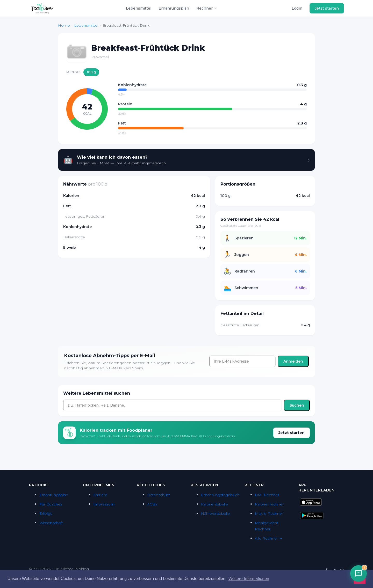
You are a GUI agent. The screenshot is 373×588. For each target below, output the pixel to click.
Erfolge (46, 513)
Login (297, 8)
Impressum (104, 504)
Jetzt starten (327, 8)
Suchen (297, 405)
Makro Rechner (269, 513)
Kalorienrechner (269, 504)
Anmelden (293, 361)
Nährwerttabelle (216, 513)
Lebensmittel (139, 8)
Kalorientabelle (214, 504)
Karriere (100, 495)
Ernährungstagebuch (220, 495)
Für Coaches (51, 504)
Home (64, 25)
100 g (91, 72)
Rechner (207, 8)
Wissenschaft (51, 523)
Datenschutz (159, 495)
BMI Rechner (267, 495)
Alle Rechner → (269, 538)
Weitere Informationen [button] (249, 579)
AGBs (152, 504)
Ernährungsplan (174, 8)
